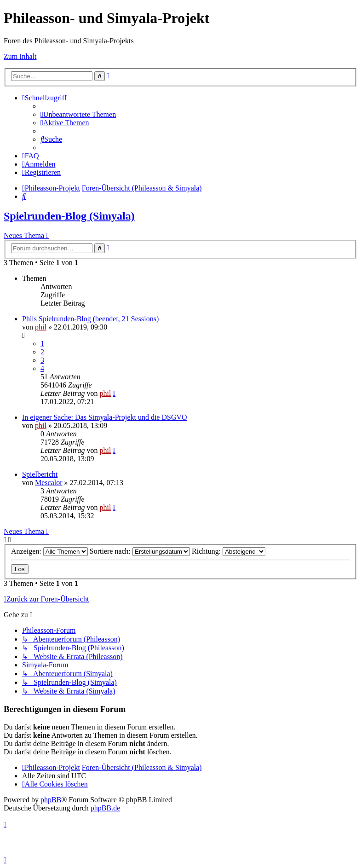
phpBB (51, 800)
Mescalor (49, 483)
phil (41, 327)
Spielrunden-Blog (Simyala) (69, 216)
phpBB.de (105, 808)
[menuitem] (78, 114)
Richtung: (229, 551)
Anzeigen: (49, 551)
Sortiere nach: (140, 551)
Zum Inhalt (20, 56)
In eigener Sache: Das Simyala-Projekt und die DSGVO (105, 417)
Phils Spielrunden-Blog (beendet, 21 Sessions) (90, 319)
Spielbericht (40, 474)
